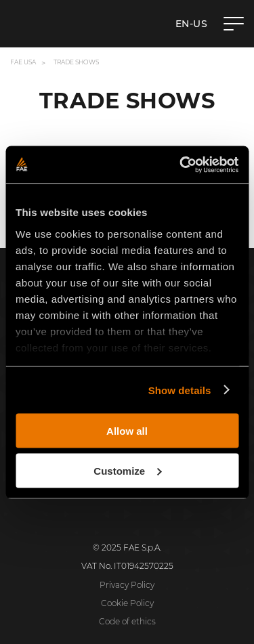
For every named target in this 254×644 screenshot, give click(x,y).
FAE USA (23, 62)
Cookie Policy (127, 603)
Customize (127, 470)
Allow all (127, 431)
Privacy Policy (127, 585)
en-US (192, 24)
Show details (180, 390)
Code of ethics (127, 621)
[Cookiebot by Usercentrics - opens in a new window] (181, 165)
